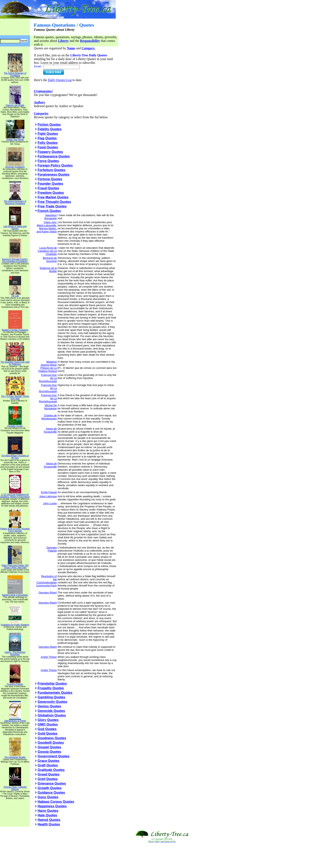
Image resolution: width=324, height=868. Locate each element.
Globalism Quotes (52, 715)
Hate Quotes (47, 815)
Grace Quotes (48, 761)
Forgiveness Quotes (54, 175)
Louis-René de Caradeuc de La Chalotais (47, 251)
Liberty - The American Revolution (15, 652)
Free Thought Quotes (54, 202)
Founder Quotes (50, 184)
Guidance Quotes (51, 793)
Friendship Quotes (52, 684)
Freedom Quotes (51, 193)
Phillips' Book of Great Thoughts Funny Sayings (15, 529)
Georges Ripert (48, 593)
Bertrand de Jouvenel (50, 259)
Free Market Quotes (53, 197)
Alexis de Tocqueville (50, 430)
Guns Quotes (48, 797)
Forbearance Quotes (54, 156)
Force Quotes (48, 161)
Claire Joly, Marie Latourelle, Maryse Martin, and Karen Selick (47, 227)
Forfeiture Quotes (51, 170)
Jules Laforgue (48, 496)
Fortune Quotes (50, 179)
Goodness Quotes (52, 738)
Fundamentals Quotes (55, 693)
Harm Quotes (48, 811)
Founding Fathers (15, 683)
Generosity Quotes (52, 702)
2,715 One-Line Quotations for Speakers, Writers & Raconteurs (15, 495)
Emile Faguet (49, 492)
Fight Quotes (48, 134)
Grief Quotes (48, 779)
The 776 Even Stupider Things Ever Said (15, 396)
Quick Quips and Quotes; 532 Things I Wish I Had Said (15, 565)
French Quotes (49, 211)
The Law (15, 295)
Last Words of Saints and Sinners (15, 227)
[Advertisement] (162, 855)
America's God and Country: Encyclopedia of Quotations (15, 259)
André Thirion (49, 657)
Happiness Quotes (52, 806)
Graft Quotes (48, 765)
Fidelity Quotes (50, 129)
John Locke (50, 503)
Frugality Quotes (51, 688)
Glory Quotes (48, 720)
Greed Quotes (49, 774)
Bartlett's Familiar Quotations (15, 329)
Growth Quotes (50, 788)
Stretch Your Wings (15, 139)
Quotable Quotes (15, 425)
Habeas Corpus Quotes (56, 802)
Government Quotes (54, 756)
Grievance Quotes (52, 783)
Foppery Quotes (50, 152)
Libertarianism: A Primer (15, 720)
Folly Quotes (48, 143)
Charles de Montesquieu (49, 417)
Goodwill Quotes (51, 743)
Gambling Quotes (51, 697)
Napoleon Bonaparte (51, 217)
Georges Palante (52, 549)
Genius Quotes (49, 706)
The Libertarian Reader (15, 756)
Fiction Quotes (49, 125)
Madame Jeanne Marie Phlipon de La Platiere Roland (48, 366)
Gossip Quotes (49, 752)
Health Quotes (49, 824)
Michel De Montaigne (51, 407)
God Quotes (47, 729)
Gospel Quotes (49, 747)
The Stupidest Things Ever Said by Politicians (15, 362)
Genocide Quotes (51, 711)
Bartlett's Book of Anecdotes (15, 594)
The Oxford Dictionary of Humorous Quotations (15, 201)
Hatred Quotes (49, 820)
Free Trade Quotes (52, 206)
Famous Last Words (15, 104)
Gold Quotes (48, 734)
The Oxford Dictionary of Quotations (15, 73)
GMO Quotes (48, 724)
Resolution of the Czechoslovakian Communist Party (46, 581)
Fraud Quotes (48, 188)
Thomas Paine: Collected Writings (15, 787)
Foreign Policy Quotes (55, 165)
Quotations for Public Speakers (15, 624)
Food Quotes (48, 147)
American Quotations (15, 166)
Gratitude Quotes (51, 770)
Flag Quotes (47, 138)
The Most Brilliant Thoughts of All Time (15, 456)
